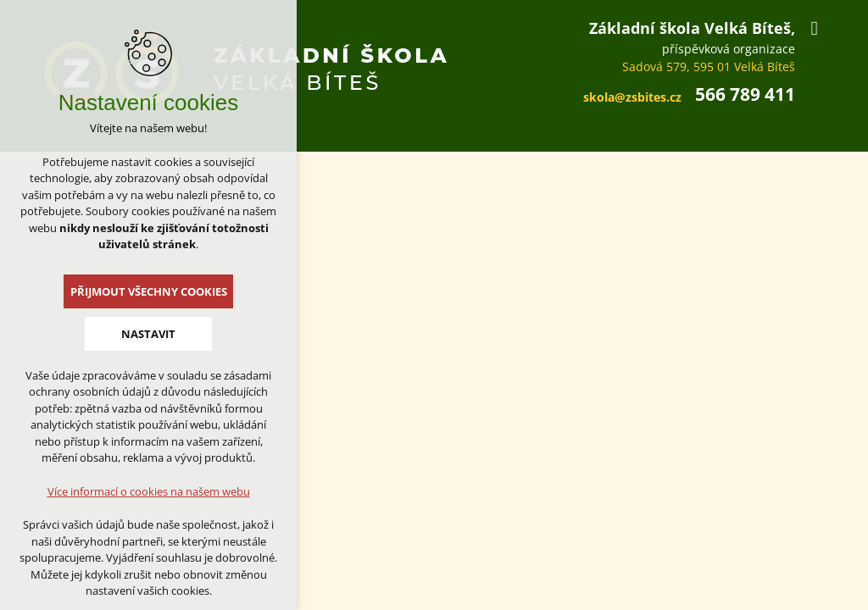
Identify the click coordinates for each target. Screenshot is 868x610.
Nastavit (148, 334)
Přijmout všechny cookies (149, 291)
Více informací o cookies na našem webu (149, 491)
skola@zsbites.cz (632, 97)
